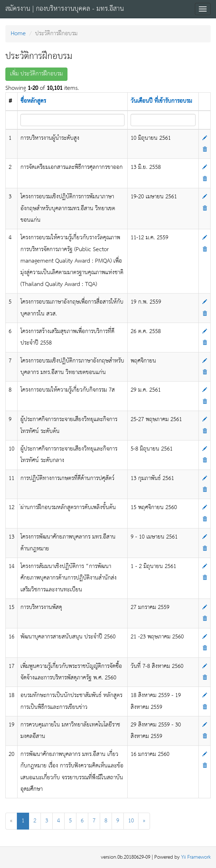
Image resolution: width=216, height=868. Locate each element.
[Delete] (205, 150)
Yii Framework (196, 857)
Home (18, 34)
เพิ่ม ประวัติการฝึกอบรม (36, 74)
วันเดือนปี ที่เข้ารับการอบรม (161, 101)
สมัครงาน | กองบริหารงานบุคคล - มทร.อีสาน (65, 9)
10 (131, 821)
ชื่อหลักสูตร (33, 101)
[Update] (205, 138)
